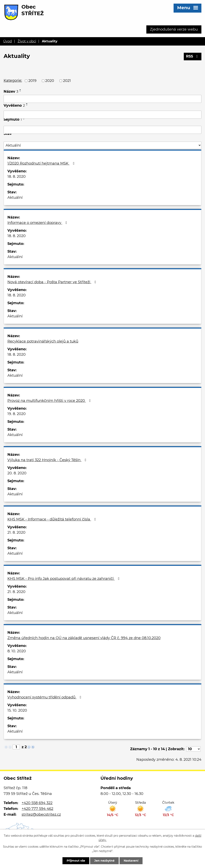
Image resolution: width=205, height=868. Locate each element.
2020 (50, 81)
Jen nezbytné (104, 861)
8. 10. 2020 (17, 651)
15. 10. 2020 (17, 710)
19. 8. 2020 (17, 414)
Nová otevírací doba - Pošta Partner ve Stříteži (53, 282)
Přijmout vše (76, 861)
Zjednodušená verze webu (174, 29)
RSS (193, 56)
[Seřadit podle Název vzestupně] (20, 90)
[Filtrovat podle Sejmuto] (102, 130)
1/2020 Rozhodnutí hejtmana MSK (42, 163)
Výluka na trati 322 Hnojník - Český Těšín (48, 460)
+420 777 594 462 (37, 809)
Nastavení (131, 861)
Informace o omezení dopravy (38, 223)
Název (11, 91)
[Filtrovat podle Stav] (102, 145)
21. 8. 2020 (16, 532)
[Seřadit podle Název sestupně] (20, 91)
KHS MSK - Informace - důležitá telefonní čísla (52, 519)
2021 (67, 81)
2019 (32, 81)
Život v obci (27, 41)
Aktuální (15, 198)
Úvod (8, 41)
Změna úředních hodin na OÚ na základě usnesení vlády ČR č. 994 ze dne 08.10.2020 (84, 638)
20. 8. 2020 (17, 473)
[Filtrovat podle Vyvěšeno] (102, 115)
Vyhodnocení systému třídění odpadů (45, 697)
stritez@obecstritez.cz (41, 814)
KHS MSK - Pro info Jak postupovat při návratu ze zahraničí (64, 579)
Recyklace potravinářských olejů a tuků (43, 341)
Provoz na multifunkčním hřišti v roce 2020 (50, 401)
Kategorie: (13, 80)
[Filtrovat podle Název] (102, 99)
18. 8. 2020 (17, 177)
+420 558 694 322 (37, 803)
